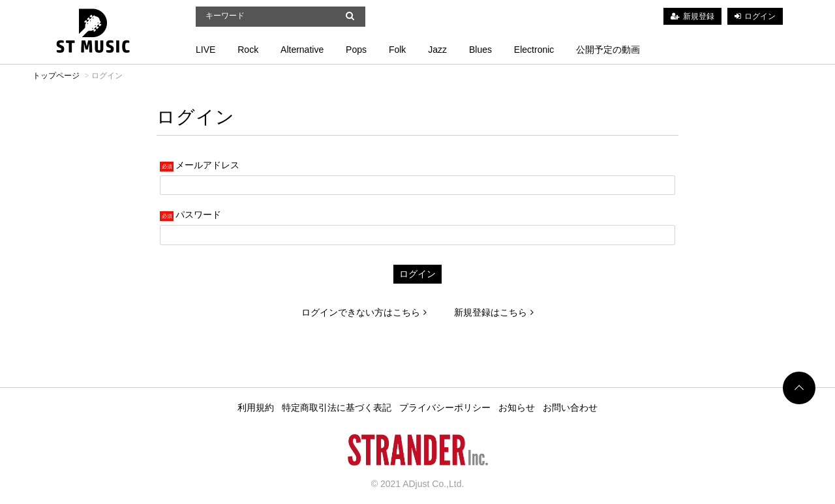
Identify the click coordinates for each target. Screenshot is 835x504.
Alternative (302, 50)
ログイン (760, 16)
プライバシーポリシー (445, 408)
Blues (480, 50)
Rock (248, 50)
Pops (356, 50)
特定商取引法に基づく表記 (337, 408)
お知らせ (517, 408)
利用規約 (256, 408)
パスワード (198, 215)
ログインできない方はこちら (364, 312)
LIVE (205, 50)
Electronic (534, 50)
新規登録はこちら (494, 312)
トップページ (56, 76)
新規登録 (699, 16)
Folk (397, 50)
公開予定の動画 (608, 50)
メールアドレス (207, 165)
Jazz (437, 50)
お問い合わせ (570, 408)
